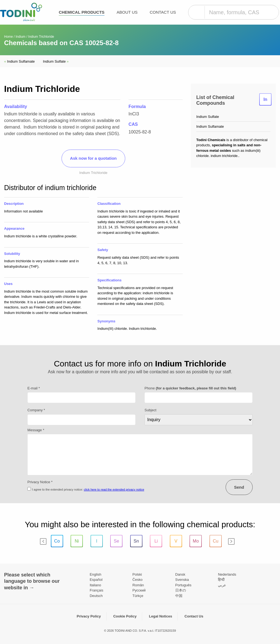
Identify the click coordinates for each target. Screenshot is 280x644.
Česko (137, 580)
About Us (127, 12)
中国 (179, 596)
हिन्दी (221, 580)
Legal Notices (161, 616)
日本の (181, 590)
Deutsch (96, 596)
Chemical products (82, 12)
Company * (36, 410)
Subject (150, 410)
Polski (137, 574)
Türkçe (138, 596)
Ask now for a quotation (93, 158)
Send (239, 487)
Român (138, 585)
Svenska (182, 580)
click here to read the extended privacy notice (114, 489)
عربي (222, 585)
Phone (190, 388)
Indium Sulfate (56, 61)
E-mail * (34, 388)
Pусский (139, 590)
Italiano (95, 585)
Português (183, 585)
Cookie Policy (125, 616)
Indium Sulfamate (19, 61)
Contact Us (163, 12)
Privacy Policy (89, 616)
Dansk (180, 574)
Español (96, 580)
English (96, 574)
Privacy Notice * (40, 482)
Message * (36, 430)
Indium (21, 37)
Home (8, 37)
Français (97, 590)
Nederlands (227, 574)
